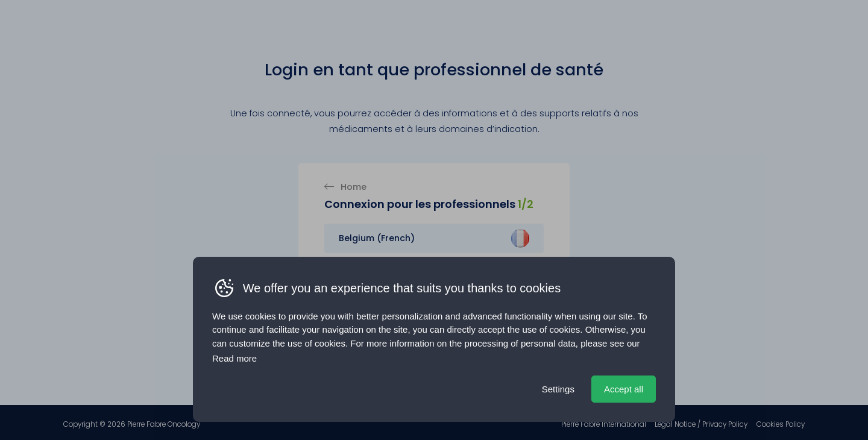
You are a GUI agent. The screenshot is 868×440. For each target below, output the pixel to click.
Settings (558, 389)
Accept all (624, 389)
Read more (234, 358)
